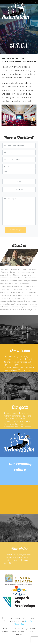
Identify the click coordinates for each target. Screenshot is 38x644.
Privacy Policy (19, 624)
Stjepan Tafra (29, 621)
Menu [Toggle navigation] (33, 2)
